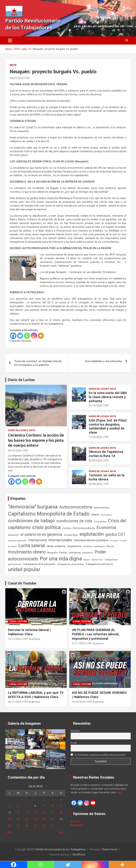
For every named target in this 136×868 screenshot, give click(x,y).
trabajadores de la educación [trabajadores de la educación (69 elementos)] (39, 564)
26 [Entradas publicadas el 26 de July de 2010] (10, 826)
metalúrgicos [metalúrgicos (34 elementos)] (99, 546)
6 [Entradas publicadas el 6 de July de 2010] (18, 806)
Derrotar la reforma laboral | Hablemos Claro (29, 632)
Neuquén (26, 341)
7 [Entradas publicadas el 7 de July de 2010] (27, 806)
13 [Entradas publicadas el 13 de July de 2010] (18, 813)
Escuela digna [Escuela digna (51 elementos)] (71, 535)
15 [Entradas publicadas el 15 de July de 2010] (35, 813)
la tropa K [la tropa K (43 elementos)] (114, 541)
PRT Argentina (32, 639)
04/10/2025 (15, 451)
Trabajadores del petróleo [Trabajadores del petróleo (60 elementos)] (70, 564)
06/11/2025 (15, 702)
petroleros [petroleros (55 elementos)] (88, 553)
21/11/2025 (79, 643)
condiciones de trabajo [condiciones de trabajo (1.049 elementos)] (31, 521)
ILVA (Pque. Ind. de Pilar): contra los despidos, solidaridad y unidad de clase (108, 426)
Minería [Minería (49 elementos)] (110, 546)
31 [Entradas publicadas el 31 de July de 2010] (52, 826)
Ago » (62, 832)
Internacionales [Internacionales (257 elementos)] (60, 540)
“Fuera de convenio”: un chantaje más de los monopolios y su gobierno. (38, 363)
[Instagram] (34, 336)
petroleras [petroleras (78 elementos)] (75, 553)
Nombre (75, 731)
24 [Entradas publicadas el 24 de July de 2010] (52, 819)
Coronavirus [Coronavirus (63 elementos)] (100, 521)
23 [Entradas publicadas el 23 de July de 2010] (44, 819)
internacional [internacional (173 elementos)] (38, 540)
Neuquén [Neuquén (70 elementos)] (52, 553)
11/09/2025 (95, 437)
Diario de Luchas (21, 380)
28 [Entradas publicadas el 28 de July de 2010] (27, 826)
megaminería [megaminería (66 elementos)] (74, 546)
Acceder (76, 821)
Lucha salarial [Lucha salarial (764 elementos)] (32, 546)
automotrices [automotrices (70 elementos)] (102, 508)
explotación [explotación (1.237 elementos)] (92, 534)
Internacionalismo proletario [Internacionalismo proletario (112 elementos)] (91, 540)
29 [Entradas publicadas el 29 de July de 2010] (35, 826)
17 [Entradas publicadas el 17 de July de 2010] (52, 813)
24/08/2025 (95, 484)
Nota (13, 65)
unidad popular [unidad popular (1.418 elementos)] (24, 569)
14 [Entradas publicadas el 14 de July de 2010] (27, 813)
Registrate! (77, 825)
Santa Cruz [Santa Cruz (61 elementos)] (97, 560)
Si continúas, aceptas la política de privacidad (98, 755)
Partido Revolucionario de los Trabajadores (61, 849)
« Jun (8, 832)
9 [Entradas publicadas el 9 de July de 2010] (44, 806)
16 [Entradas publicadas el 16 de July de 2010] (44, 813)
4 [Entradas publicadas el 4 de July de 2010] (61, 800)
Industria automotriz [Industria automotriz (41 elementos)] (17, 541)
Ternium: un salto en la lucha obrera (107, 477)
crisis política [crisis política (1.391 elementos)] (46, 527)
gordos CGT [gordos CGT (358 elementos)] (115, 534)
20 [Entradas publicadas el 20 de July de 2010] (18, 819)
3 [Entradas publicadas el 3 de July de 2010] (52, 800)
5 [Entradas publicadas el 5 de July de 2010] (10, 806)
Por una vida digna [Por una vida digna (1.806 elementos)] (61, 559)
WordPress (79, 855)
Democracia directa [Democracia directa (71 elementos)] (84, 528)
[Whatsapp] (27, 336)
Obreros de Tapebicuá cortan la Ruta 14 (106, 454)
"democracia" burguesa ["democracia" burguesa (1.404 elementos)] (33, 507)
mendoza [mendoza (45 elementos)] (88, 546)
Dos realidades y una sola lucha (104, 361)
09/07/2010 (16, 78)
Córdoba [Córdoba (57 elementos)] (67, 528)
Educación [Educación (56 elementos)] (13, 535)
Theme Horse (109, 849)
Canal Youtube (18, 621)
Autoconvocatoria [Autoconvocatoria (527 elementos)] (76, 507)
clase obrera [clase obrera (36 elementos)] (106, 515)
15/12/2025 (15, 639)
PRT (28, 78)
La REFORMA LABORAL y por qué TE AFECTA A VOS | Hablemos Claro (36, 695)
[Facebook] (13, 336)
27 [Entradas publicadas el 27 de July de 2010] (18, 826)
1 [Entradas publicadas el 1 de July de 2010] (35, 800)
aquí (119, 792)
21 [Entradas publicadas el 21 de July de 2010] (27, 819)
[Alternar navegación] (10, 40)
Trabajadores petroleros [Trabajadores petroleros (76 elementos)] (99, 564)
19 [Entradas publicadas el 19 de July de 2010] (10, 819)
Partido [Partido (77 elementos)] (63, 553)
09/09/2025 (95, 461)
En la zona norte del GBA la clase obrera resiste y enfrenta (108, 397)
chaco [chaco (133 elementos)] (95, 514)
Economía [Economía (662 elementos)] (106, 528)
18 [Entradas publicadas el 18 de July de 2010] (61, 813)
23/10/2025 (79, 702)
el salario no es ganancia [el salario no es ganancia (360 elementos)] (41, 534)
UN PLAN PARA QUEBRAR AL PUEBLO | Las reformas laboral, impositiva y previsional (96, 634)
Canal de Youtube (22, 583)
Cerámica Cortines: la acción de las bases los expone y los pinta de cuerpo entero (36, 440)
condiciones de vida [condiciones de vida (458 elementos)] (74, 521)
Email (74, 743)
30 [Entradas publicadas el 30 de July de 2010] (44, 826)
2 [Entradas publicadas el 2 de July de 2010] (44, 800)
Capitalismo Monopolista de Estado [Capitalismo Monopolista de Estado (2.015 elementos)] (49, 514)
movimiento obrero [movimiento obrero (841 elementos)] (27, 552)
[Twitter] (20, 336)
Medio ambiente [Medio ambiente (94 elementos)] (56, 546)
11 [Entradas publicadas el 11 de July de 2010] (61, 806)
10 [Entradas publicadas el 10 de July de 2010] (52, 806)
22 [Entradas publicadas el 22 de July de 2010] (35, 819)
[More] (41, 336)
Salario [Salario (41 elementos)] (87, 560)
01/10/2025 (95, 406)
